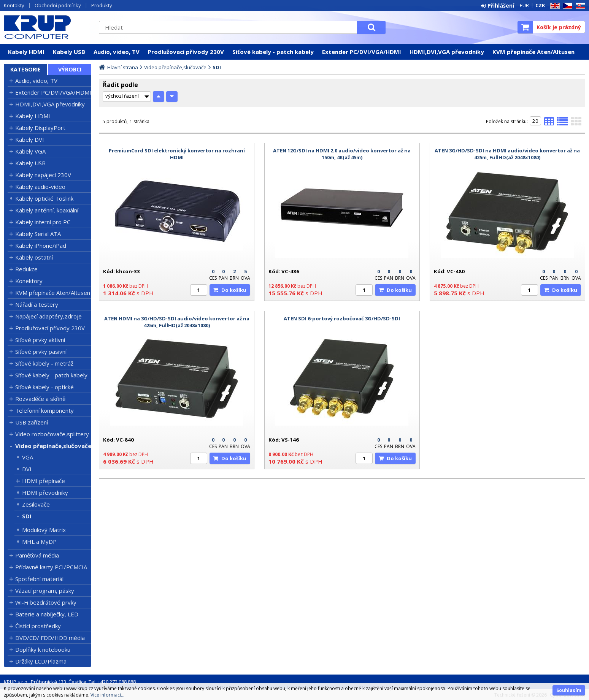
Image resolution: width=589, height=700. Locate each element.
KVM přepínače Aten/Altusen (533, 52)
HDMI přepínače (44, 481)
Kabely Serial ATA (38, 234)
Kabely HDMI (26, 52)
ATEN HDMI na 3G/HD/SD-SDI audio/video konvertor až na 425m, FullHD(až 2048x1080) (177, 322)
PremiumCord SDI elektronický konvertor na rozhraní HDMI (177, 154)
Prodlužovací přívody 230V (186, 52)
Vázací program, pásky (45, 591)
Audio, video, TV (117, 52)
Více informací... (107, 695)
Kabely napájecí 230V (43, 175)
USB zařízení (32, 422)
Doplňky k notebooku (43, 649)
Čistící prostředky (38, 626)
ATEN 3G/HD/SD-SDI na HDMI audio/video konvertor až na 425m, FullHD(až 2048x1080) (507, 154)
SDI (27, 516)
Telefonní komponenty (44, 410)
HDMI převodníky (45, 493)
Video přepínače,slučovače (53, 446)
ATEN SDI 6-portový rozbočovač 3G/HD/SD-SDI (342, 318)
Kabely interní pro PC (43, 222)
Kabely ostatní (34, 257)
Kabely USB (69, 52)
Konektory (29, 281)
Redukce (26, 269)
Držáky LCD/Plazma (41, 661)
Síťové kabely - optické (44, 387)
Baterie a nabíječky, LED (47, 614)
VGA (28, 457)
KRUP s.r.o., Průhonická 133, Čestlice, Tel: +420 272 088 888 (70, 682)
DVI (27, 469)
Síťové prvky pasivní (41, 352)
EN (554, 6)
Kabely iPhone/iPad (41, 245)
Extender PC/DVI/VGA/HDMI (362, 52)
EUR (524, 5)
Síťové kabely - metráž (44, 363)
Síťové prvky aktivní (40, 340)
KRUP (48, 27)
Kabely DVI (30, 139)
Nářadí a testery (37, 304)
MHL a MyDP (39, 542)
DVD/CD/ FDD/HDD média (50, 638)
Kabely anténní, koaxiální (47, 210)
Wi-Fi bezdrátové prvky (46, 602)
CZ (566, 6)
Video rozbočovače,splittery (52, 434)
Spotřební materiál (39, 579)
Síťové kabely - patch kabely (273, 52)
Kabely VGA (30, 151)
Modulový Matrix (44, 530)
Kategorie (25, 69)
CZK (540, 5)
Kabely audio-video (40, 187)
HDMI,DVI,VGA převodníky (447, 52)
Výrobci (70, 69)
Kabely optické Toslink (44, 198)
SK (579, 6)
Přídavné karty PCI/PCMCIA (51, 567)
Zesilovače (36, 504)
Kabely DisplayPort (40, 128)
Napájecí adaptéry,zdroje (48, 316)
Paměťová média (37, 555)
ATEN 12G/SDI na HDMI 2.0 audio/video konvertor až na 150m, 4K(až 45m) (342, 154)
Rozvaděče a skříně (40, 399)
